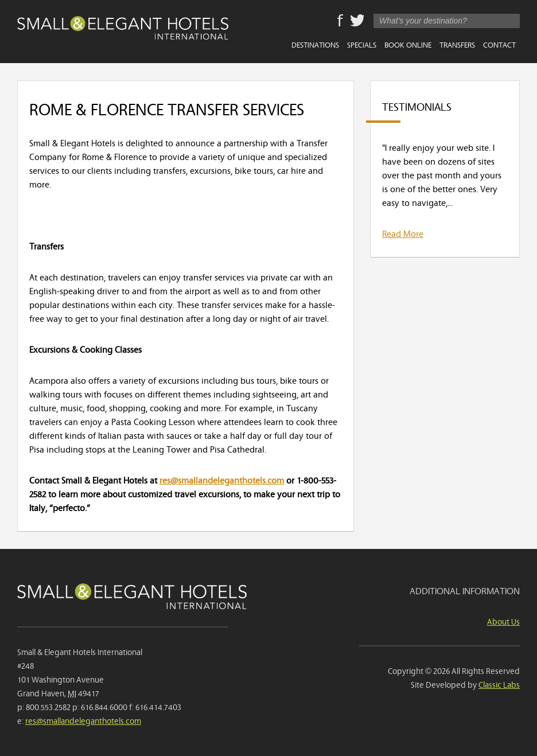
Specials (362, 44)
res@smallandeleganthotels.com (222, 480)
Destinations (315, 44)
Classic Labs (499, 684)
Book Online (408, 44)
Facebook (340, 21)
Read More (403, 233)
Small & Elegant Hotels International (123, 30)
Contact (499, 44)
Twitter (357, 21)
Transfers (457, 44)
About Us (503, 621)
